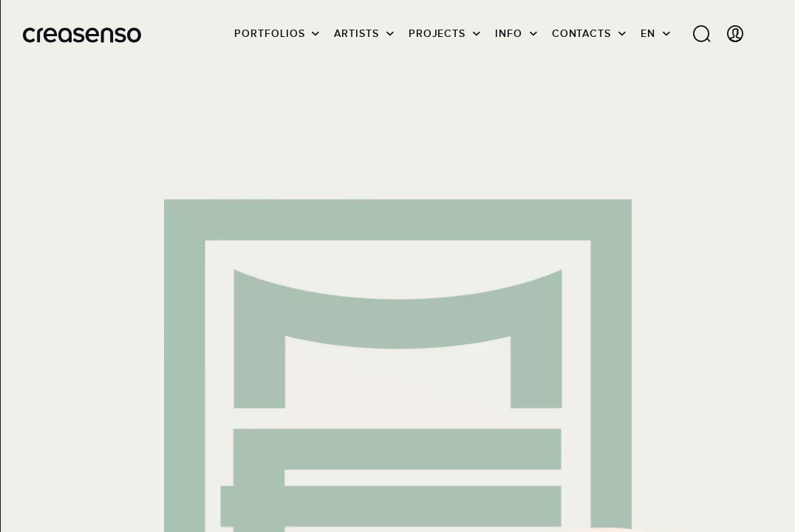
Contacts (581, 33)
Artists (356, 33)
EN (648, 33)
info (509, 33)
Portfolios (269, 33)
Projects (437, 33)
